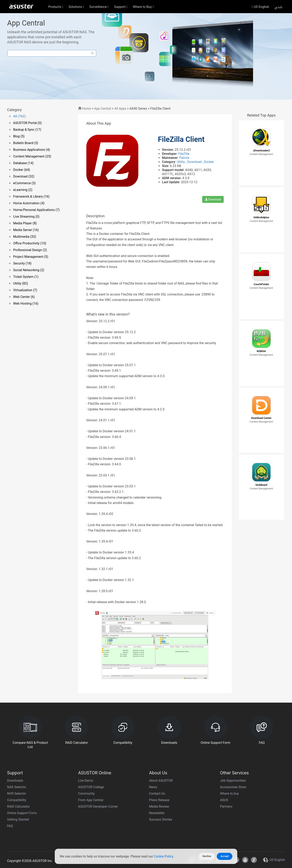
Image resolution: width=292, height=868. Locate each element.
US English (260, 7)
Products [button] (56, 7)
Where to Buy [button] (143, 7)
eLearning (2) (23, 190)
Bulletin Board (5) (26, 143)
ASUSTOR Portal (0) (27, 123)
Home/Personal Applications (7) (36, 210)
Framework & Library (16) (31, 196)
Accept (225, 856)
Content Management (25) (32, 156)
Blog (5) (19, 136)
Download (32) (24, 176)
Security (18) (22, 263)
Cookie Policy (164, 856)
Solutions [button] (76, 7)
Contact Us (157, 794)
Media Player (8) (25, 223)
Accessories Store (233, 787)
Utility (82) (21, 283)
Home (84, 109)
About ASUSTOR (161, 781)
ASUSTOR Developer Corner (98, 806)
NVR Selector (17, 794)
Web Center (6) (24, 297)
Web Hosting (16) (26, 303)
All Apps (120, 109)
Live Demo (86, 781)
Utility (181, 162)
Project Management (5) (31, 257)
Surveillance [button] (99, 7)
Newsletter (157, 813)
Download (195, 162)
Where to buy (229, 794)
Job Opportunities (233, 781)
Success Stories (161, 819)
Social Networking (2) (29, 270)
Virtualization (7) (25, 290)
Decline (207, 856)
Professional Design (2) (30, 250)
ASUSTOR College (91, 787)
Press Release (159, 800)
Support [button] (121, 7)
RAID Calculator (18, 806)
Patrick (184, 158)
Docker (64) (22, 170)
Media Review (159, 806)
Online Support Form (22, 813)
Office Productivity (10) (30, 243)
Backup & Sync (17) (27, 130)
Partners (226, 806)
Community (86, 794)
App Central (103, 109)
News (153, 787)
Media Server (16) (26, 230)
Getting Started (18, 819)
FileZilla (184, 154)
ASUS (224, 800)
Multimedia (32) (25, 237)
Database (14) (23, 163)
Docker (209, 162)
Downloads (15, 781)
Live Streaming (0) (26, 217)
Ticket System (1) (26, 277)
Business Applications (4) (32, 150)
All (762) (19, 116)
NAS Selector (17, 787)
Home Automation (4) (29, 203)
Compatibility (17, 800)
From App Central (91, 800)
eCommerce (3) (24, 183)
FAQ (10, 826)
